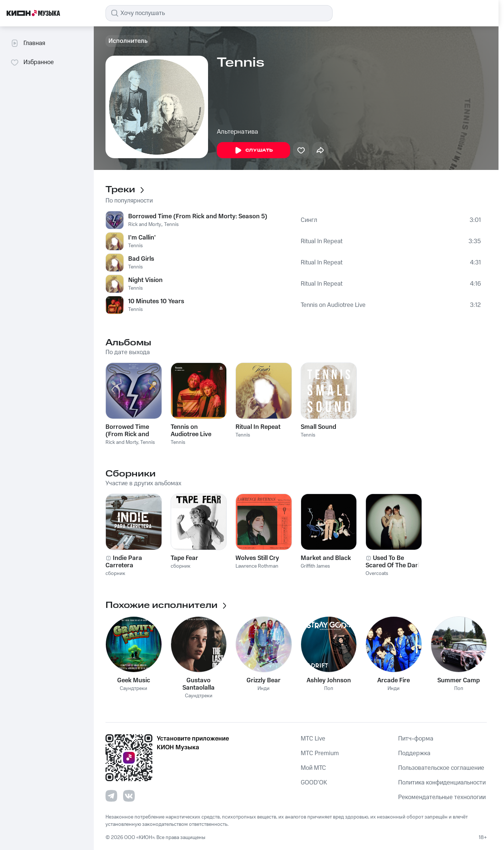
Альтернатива (238, 132)
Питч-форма (416, 739)
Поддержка (414, 753)
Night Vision (145, 280)
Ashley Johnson (329, 680)
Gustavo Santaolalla (199, 684)
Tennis (171, 224)
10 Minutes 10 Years (156, 301)
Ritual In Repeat (322, 241)
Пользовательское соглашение (441, 768)
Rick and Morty (145, 224)
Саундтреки (134, 689)
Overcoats (377, 574)
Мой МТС (313, 768)
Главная (28, 43)
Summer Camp (459, 680)
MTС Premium (320, 753)
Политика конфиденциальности (442, 783)
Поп (329, 689)
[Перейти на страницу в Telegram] (111, 796)
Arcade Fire (394, 680)
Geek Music (134, 680)
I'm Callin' (142, 238)
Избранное (32, 62)
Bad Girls (141, 259)
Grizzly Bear (264, 680)
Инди (264, 689)
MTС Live (313, 739)
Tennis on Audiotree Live (333, 305)
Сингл (309, 220)
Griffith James (315, 566)
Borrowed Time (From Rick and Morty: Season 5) (198, 216)
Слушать (253, 151)
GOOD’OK (314, 783)
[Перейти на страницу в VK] (129, 796)
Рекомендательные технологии (442, 797)
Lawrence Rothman (257, 566)
